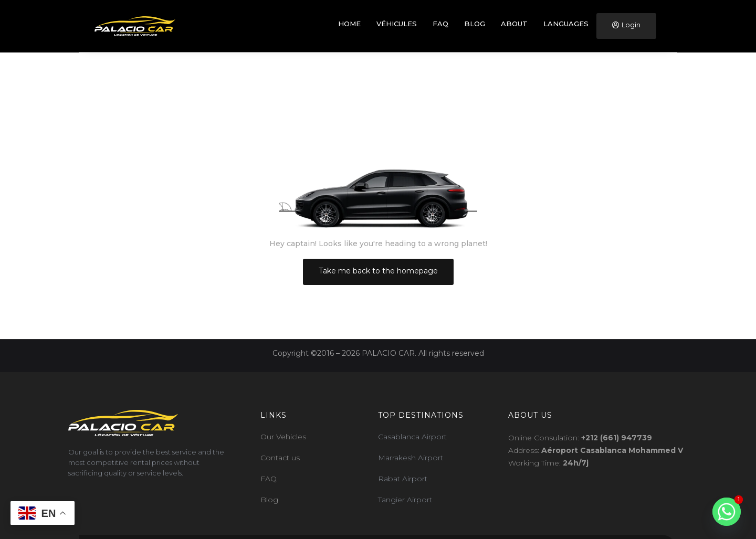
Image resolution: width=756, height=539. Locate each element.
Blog (269, 500)
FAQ (269, 479)
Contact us (280, 458)
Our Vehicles (283, 437)
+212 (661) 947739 (617, 438)
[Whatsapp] (727, 512)
